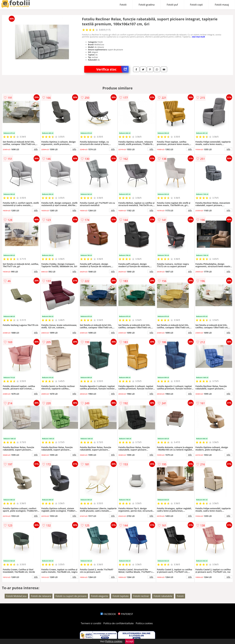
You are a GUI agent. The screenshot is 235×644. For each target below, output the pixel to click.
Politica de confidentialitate (119, 623)
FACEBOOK (108, 614)
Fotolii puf (172, 5)
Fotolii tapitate (121, 596)
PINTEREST (125, 614)
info (36, 149)
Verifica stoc (112, 69)
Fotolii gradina (147, 5)
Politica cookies (144, 623)
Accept (130, 641)
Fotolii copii (196, 5)
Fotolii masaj (222, 5)
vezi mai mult (198, 37)
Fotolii (123, 5)
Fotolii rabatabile (163, 596)
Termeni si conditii (91, 623)
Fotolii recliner (141, 596)
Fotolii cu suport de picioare (71, 596)
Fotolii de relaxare (41, 596)
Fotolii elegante (100, 596)
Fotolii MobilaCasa (16, 596)
